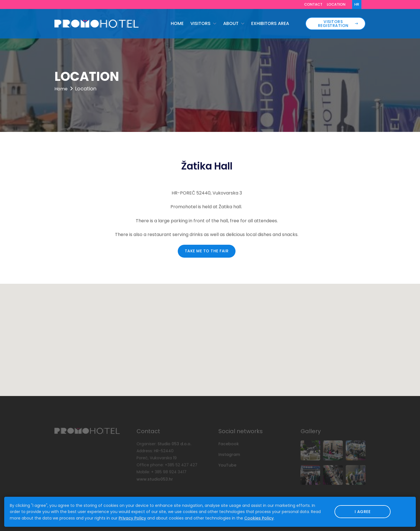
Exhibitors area (270, 23)
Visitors (201, 23)
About (231, 23)
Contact (313, 4)
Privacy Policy (132, 518)
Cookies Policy (259, 518)
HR (357, 4)
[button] (210, 335)
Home (177, 23)
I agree (363, 512)
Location (336, 4)
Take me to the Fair (207, 251)
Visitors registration (338, 24)
